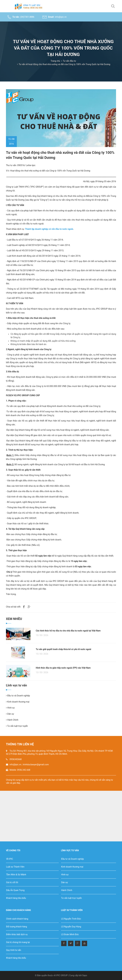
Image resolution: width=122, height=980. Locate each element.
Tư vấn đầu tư (69, 61)
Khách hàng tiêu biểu (16, 898)
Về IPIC (10, 859)
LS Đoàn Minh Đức (70, 934)
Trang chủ (55, 61)
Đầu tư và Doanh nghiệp (18, 696)
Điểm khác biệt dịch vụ (17, 934)
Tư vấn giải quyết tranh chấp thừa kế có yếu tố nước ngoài (63, 649)
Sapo (85, 975)
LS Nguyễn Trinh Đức (71, 919)
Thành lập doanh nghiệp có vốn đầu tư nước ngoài (49, 229)
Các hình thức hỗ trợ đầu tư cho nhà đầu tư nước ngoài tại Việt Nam (68, 631)
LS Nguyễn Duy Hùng (71, 927)
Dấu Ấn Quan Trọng (15, 890)
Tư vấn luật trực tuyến (17, 726)
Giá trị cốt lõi (12, 882)
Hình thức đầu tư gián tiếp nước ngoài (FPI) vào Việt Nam (63, 668)
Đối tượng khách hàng (17, 927)
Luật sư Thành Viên (15, 867)
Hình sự (10, 708)
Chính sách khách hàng (17, 919)
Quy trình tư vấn (14, 950)
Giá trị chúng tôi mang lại (18, 942)
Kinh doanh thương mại (18, 702)
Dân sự (10, 714)
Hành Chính (12, 720)
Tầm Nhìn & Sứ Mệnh (16, 875)
